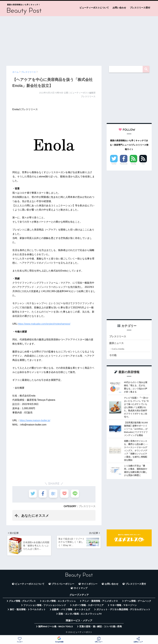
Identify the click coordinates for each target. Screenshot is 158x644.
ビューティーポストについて (94, 8)
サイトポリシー (90, 585)
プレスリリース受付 (140, 8)
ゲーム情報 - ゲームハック (138, 602)
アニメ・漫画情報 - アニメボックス (100, 602)
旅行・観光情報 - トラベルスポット (28, 610)
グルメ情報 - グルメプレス (22, 602)
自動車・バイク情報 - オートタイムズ (71, 610)
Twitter (114, 164)
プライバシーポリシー (63, 585)
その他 (113, 355)
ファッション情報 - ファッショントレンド (45, 606)
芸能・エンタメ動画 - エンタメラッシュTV (80, 614)
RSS (143, 164)
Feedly (133, 164)
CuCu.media (118, 349)
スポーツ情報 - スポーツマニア (88, 606)
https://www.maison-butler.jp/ (35, 420)
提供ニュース (117, 343)
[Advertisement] (79, 40)
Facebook (124, 164)
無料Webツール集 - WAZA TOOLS (56, 627)
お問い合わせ (119, 8)
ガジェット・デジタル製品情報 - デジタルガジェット (123, 610)
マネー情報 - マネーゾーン (123, 606)
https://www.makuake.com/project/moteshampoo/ (44, 324)
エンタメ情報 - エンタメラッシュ (59, 602)
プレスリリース (87, 506)
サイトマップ (81, 589)
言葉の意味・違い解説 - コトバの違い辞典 (101, 627)
